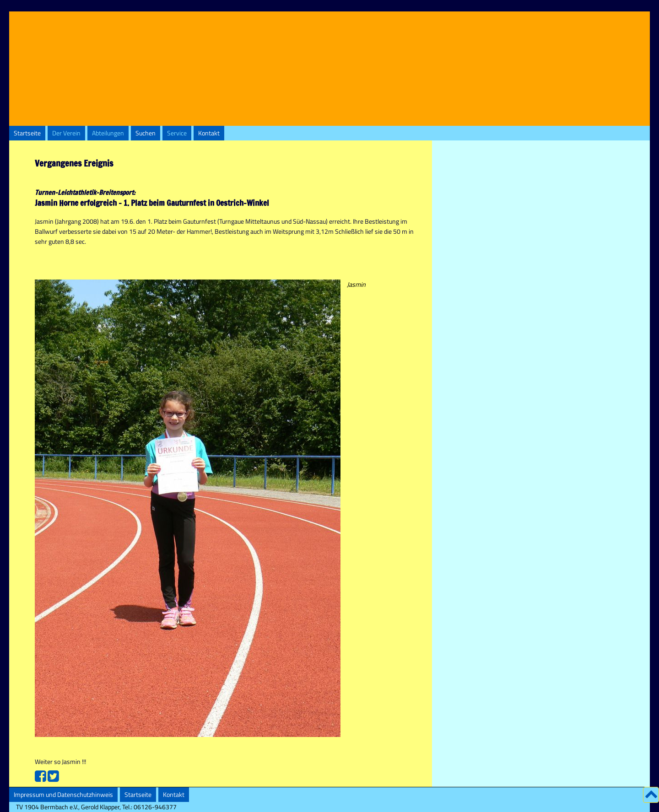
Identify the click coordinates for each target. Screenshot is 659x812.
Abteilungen (108, 133)
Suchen (146, 133)
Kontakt (209, 133)
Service (177, 133)
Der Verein (66, 133)
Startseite (27, 133)
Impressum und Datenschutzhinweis (63, 795)
